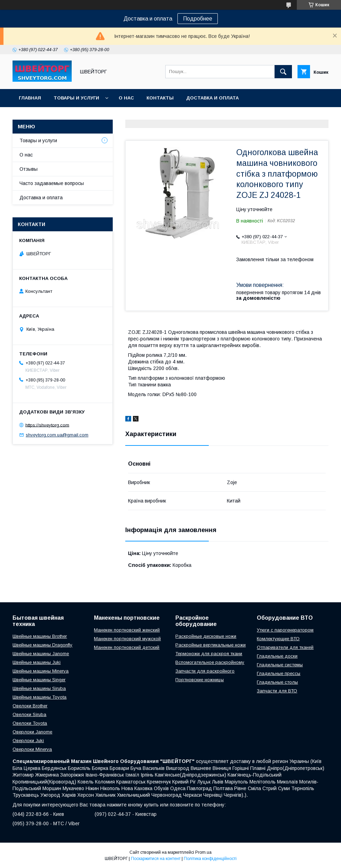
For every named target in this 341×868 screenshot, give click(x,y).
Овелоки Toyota (30, 723)
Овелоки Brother (30, 706)
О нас (126, 98)
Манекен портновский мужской (127, 639)
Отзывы (29, 169)
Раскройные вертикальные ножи (211, 645)
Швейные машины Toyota (39, 697)
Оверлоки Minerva (32, 749)
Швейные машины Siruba (39, 688)
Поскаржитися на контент (156, 859)
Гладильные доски (277, 656)
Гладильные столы (277, 682)
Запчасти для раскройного (205, 671)
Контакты (160, 98)
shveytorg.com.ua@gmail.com (57, 435)
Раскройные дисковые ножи (206, 636)
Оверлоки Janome (32, 732)
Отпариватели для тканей (285, 647)
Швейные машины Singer (39, 680)
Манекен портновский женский (127, 630)
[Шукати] (283, 72)
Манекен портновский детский (127, 647)
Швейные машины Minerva (41, 671)
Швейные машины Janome (41, 654)
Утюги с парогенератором (285, 630)
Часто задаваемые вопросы (52, 183)
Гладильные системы (280, 665)
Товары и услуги (76, 98)
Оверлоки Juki (28, 741)
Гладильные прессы (279, 673)
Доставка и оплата (212, 98)
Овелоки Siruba (29, 714)
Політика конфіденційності (210, 859)
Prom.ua (203, 852)
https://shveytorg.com (47, 425)
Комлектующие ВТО (278, 639)
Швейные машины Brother (40, 636)
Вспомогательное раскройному (210, 662)
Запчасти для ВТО (277, 691)
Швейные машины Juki (37, 662)
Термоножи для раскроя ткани (209, 654)
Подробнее (198, 19)
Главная (30, 98)
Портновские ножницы (200, 680)
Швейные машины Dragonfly (42, 645)
